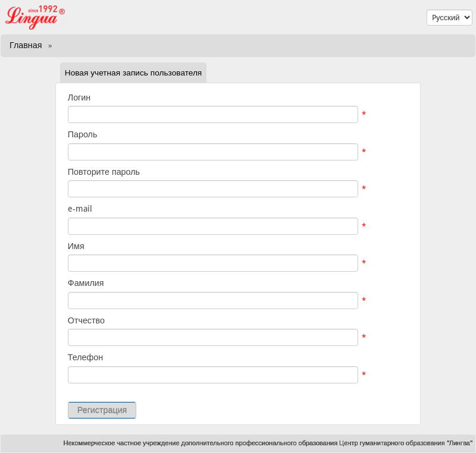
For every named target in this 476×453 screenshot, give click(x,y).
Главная (26, 45)
